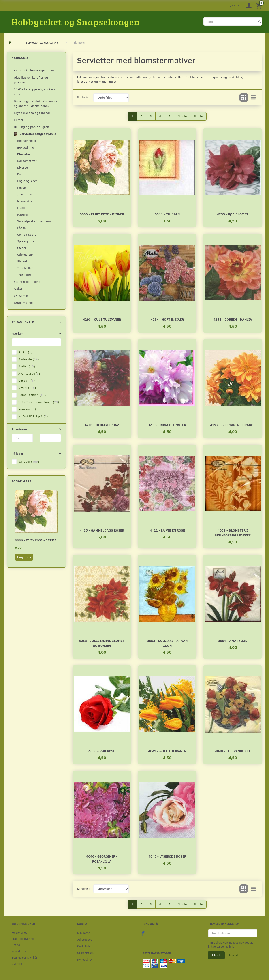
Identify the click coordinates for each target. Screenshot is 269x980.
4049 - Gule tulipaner (167, 751)
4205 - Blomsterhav (102, 425)
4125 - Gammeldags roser (102, 530)
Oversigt (17, 964)
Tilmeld (216, 955)
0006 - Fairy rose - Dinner (36, 540)
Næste (182, 116)
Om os (16, 945)
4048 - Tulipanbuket (233, 751)
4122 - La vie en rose (167, 530)
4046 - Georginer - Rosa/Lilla (102, 859)
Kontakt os (19, 951)
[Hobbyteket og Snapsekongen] (76, 22)
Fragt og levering (23, 939)
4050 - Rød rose (102, 751)
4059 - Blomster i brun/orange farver (233, 533)
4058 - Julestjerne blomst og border (102, 643)
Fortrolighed (19, 932)
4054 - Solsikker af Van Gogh (167, 643)
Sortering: (84, 97)
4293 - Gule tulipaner (102, 319)
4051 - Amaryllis (233, 640)
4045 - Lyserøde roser (167, 856)
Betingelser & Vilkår (25, 957)
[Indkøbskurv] (260, 5)
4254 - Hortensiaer (167, 319)
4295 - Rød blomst (233, 214)
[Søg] (260, 21)
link (231, 946)
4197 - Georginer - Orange (233, 425)
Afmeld (233, 955)
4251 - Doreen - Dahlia (233, 319)
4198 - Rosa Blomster (167, 425)
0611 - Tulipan (167, 214)
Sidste (198, 116)
